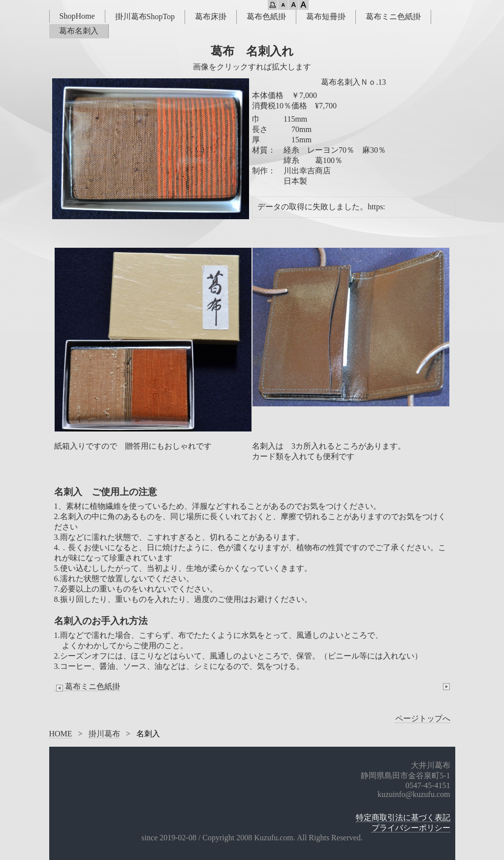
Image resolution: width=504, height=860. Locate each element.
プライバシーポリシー (411, 828)
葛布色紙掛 (266, 17)
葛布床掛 (211, 17)
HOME (61, 734)
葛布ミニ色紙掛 (393, 17)
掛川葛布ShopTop (145, 17)
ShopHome (77, 16)
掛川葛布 (104, 734)
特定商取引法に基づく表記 (403, 817)
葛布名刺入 (79, 31)
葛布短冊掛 (326, 17)
